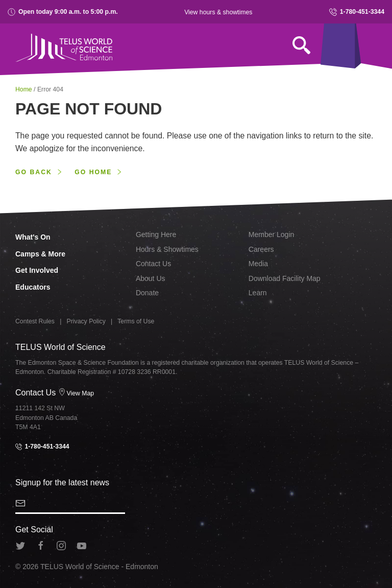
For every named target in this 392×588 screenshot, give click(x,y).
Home (24, 89)
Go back (34, 172)
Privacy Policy (86, 321)
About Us (151, 278)
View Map (76, 393)
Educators (33, 287)
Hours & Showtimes (167, 249)
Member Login (272, 234)
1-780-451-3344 (357, 12)
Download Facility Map (285, 278)
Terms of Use (136, 321)
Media (258, 264)
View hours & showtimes (218, 12)
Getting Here (156, 234)
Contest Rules (35, 321)
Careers (261, 249)
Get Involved (37, 270)
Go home (93, 172)
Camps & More (40, 254)
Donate (147, 293)
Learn (258, 293)
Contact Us (153, 264)
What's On (33, 237)
